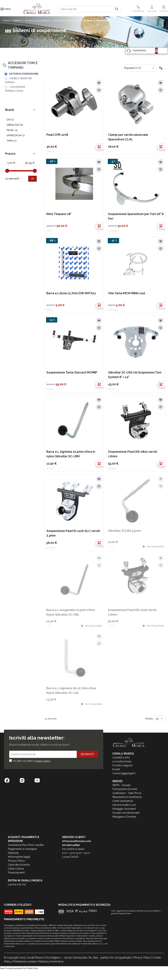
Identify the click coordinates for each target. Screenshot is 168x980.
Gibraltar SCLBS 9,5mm (124, 531)
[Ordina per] (139, 68)
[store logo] (37, 9)
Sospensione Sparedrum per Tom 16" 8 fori (136, 216)
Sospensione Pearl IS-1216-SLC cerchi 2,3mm (73, 533)
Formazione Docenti (125, 789)
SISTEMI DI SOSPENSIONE (97, 21)
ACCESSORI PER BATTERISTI (37, 21)
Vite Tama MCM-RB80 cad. (127, 293)
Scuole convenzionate (126, 813)
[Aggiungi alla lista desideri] (99, 83)
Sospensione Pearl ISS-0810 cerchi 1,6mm (133, 454)
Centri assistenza (123, 801)
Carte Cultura (16, 869)
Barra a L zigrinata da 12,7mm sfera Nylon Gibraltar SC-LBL (71, 690)
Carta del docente (19, 865)
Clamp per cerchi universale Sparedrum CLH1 (128, 137)
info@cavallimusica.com (77, 841)
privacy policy (43, 761)
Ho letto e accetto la (32, 761)
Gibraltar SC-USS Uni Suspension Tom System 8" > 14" (135, 375)
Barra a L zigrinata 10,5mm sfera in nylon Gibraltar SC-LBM (71, 454)
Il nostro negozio (123, 765)
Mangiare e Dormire (124, 817)
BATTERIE (17, 21)
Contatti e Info (121, 758)
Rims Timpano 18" (59, 214)
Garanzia (13, 853)
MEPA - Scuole (121, 785)
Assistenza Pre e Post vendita (26, 845)
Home (6, 21)
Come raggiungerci (124, 773)
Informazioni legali (19, 857)
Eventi (116, 769)
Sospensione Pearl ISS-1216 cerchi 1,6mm (132, 612)
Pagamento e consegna (22, 849)
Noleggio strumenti (124, 809)
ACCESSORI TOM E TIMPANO (67, 21)
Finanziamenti (16, 873)
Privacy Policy (16, 861)
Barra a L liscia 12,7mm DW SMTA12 (71, 293)
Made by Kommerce (51, 962)
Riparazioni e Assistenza (127, 797)
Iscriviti (87, 754)
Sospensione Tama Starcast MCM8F (72, 372)
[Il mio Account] (152, 9)
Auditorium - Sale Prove (127, 793)
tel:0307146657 (71, 845)
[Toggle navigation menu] (2, 9)
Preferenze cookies (25, 962)
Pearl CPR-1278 (57, 135)
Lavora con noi (17, 884)
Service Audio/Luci (124, 805)
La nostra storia (122, 761)
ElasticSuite (32, 968)
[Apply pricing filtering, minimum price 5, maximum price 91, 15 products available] (32, 179)
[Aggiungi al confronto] (99, 90)
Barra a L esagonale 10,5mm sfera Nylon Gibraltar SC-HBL (71, 612)
